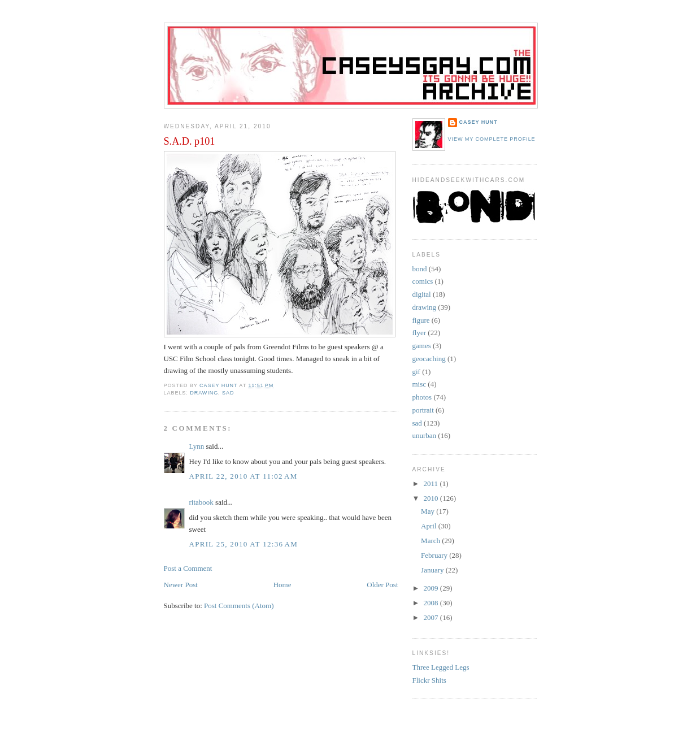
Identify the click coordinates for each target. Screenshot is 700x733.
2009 (432, 588)
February (435, 555)
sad (228, 393)
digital (422, 294)
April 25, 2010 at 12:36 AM (244, 544)
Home (282, 585)
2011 (432, 483)
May (429, 511)
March (431, 541)
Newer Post (181, 585)
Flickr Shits (429, 680)
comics (423, 281)
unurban (425, 435)
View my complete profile (492, 139)
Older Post (382, 585)
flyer (419, 333)
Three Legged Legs (441, 667)
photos (422, 397)
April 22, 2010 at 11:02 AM (244, 476)
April (430, 526)
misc (419, 384)
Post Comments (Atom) (239, 606)
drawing (204, 393)
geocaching (429, 359)
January (433, 570)
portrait (423, 410)
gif (416, 372)
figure (421, 320)
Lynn (197, 446)
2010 (432, 498)
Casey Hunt (479, 122)
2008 (432, 603)
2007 (432, 617)
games (422, 346)
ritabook (201, 502)
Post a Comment (188, 568)
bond (420, 269)
